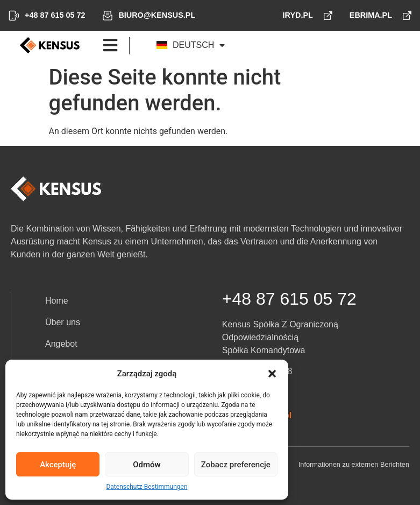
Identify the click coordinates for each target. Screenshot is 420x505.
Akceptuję (58, 465)
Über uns (63, 322)
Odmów (147, 465)
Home (57, 301)
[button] (272, 374)
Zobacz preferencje (236, 465)
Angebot (61, 344)
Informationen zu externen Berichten (354, 464)
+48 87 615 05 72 (289, 299)
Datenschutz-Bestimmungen (147, 487)
